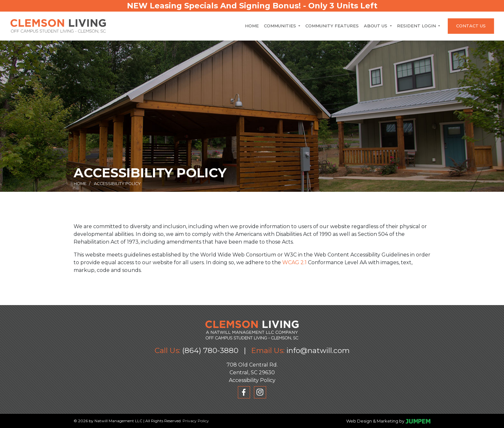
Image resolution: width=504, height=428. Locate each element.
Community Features (332, 26)
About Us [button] (376, 26)
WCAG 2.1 (294, 262)
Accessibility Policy (252, 380)
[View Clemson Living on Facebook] (244, 392)
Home (252, 26)
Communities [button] (281, 26)
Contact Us (471, 26)
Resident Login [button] (417, 26)
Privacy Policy (196, 421)
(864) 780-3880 (210, 350)
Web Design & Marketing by (375, 421)
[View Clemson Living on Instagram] (260, 392)
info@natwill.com (318, 350)
